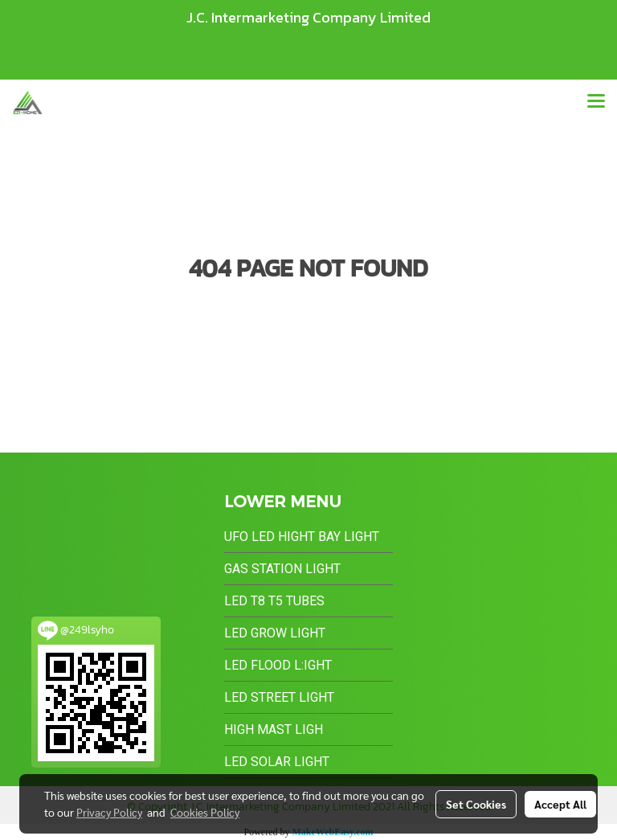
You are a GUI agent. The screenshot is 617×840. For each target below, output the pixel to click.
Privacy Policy (109, 812)
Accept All (560, 804)
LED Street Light (279, 697)
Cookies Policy (205, 812)
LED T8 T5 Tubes (274, 601)
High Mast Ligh (274, 729)
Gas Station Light (282, 569)
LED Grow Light (275, 633)
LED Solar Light (277, 762)
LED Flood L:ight (278, 665)
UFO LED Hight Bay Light (302, 537)
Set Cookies (476, 804)
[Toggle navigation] (596, 102)
